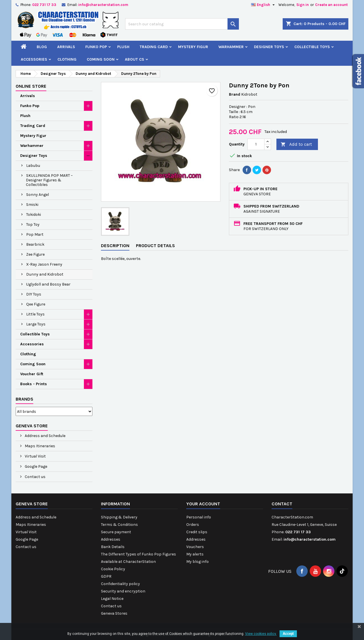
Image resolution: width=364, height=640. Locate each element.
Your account (203, 504)
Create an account (331, 5)
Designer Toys (269, 47)
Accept (288, 634)
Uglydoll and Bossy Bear (48, 284)
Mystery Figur (193, 47)
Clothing (67, 59)
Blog (42, 47)
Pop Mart (35, 234)
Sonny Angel (38, 195)
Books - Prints (34, 384)
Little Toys (35, 314)
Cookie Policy (113, 569)
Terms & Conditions (119, 525)
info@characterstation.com (103, 5)
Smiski (32, 205)
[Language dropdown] (264, 5)
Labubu (33, 166)
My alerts (195, 554)
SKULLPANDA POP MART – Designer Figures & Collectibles (49, 180)
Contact (282, 504)
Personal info (199, 517)
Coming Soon (101, 59)
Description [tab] (115, 246)
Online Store (31, 86)
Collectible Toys (312, 47)
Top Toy (33, 224)
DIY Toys (34, 294)
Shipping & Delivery (119, 517)
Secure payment (116, 532)
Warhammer (231, 47)
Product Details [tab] (155, 246)
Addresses (111, 539)
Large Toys (36, 324)
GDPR (106, 576)
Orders (193, 525)
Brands (24, 399)
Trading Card (154, 47)
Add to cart (296, 144)
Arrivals (66, 47)
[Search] (182, 24)
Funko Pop (96, 47)
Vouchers (195, 547)
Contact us (35, 477)
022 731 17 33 (44, 5)
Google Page (36, 466)
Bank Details (113, 547)
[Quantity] (256, 144)
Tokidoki (34, 215)
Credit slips (197, 532)
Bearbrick (35, 244)
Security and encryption (123, 591)
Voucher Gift (32, 374)
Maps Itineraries (40, 446)
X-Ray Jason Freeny (44, 264)
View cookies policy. (261, 634)
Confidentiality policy (120, 584)
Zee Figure (35, 254)
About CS (135, 59)
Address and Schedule (45, 436)
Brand (235, 94)
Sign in (303, 5)
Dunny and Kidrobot (45, 274)
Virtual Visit (35, 456)
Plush (123, 47)
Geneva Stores (114, 613)
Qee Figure (36, 304)
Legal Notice (112, 599)
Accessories (34, 59)
